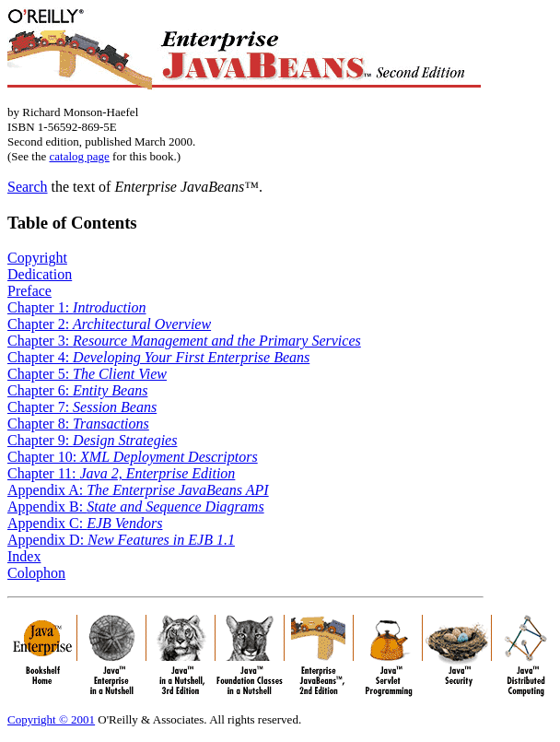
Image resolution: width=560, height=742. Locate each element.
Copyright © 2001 (51, 719)
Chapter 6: (77, 390)
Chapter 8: (78, 424)
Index (24, 556)
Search (28, 187)
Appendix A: (138, 490)
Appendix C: (85, 523)
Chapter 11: (121, 473)
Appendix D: (121, 540)
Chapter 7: (82, 407)
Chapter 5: (87, 374)
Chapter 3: (184, 341)
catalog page (79, 156)
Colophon (36, 573)
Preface (29, 291)
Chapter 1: (77, 307)
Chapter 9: (92, 440)
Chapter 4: (158, 357)
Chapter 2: (109, 324)
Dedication (40, 274)
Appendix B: (136, 506)
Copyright (37, 258)
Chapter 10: (133, 457)
